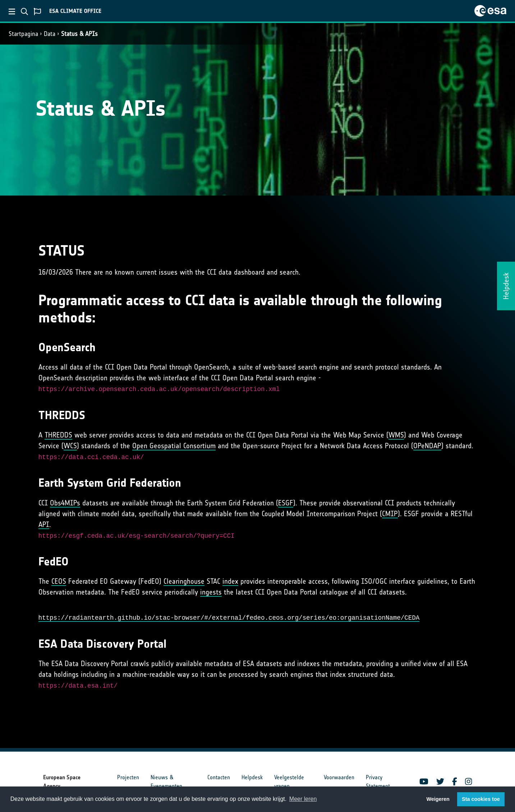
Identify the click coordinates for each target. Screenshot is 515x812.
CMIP (390, 514)
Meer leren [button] (303, 799)
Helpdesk (252, 777)
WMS (396, 435)
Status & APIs (79, 34)
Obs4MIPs (65, 503)
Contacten (219, 777)
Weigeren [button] (438, 799)
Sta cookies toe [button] (481, 799)
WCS (70, 446)
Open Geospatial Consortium (174, 446)
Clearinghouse (184, 581)
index (230, 581)
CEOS (59, 581)
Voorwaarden (339, 777)
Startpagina (23, 34)
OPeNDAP (427, 446)
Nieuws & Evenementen (166, 782)
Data (50, 34)
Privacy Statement (378, 782)
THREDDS (58, 435)
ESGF (286, 503)
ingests (211, 592)
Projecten (128, 777)
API (44, 524)
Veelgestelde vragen (289, 782)
